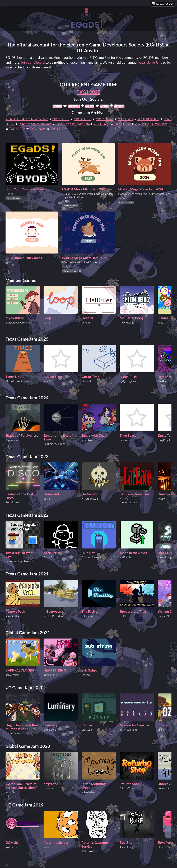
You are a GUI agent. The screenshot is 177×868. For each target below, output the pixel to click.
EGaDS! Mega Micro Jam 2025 (84, 189)
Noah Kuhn (165, 847)
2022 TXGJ (122, 124)
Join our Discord (33, 62)
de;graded (51, 784)
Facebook (74, 106)
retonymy (87, 616)
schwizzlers (12, 675)
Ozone (162, 725)
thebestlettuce (128, 502)
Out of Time (90, 377)
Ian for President (54, 616)
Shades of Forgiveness (22, 435)
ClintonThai (127, 788)
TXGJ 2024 (38, 129)
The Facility (90, 612)
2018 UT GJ (83, 119)
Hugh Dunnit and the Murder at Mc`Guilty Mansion (21, 729)
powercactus (166, 788)
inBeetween (52, 612)
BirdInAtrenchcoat (17, 381)
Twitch (104, 106)
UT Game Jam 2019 (25, 805)
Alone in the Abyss (133, 553)
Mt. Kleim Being (132, 318)
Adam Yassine (14, 733)
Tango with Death (95, 435)
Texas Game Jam (150, 62)
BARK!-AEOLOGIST (20, 670)
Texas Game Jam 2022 (27, 515)
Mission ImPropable (134, 725)
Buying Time (53, 377)
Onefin (86, 322)
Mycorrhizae (15, 318)
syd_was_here (128, 381)
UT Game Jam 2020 (25, 688)
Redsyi (162, 498)
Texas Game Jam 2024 (27, 398)
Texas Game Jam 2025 (27, 339)
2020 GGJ (125, 119)
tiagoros (48, 788)
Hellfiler (87, 318)
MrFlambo (126, 557)
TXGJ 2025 (88, 92)
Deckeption (90, 494)
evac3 (47, 381)
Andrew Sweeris (92, 557)
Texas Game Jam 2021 (27, 574)
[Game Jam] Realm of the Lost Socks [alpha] (21, 786)
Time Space (128, 435)
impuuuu (11, 792)
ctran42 (86, 381)
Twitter (90, 106)
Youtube (119, 106)
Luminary (50, 725)
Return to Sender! (56, 843)
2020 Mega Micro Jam (35, 124)
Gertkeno (163, 381)
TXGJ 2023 (17, 129)
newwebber (127, 440)
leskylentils (12, 616)
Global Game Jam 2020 (28, 746)
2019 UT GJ (105, 119)
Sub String (89, 670)
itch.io (8, 865)
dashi (47, 322)
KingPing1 (164, 440)
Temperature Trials (133, 612)
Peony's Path (15, 612)
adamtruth (88, 440)
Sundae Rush (167, 318)
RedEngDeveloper (54, 444)
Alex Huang (127, 322)
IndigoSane (50, 675)
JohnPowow (89, 851)
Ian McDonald (128, 729)
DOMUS (12, 843)
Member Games (21, 280)
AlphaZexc (12, 440)
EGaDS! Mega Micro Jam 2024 (141, 189)
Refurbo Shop (130, 784)
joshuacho (12, 847)
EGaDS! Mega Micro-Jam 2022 (84, 258)
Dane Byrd (50, 729)
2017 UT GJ (61, 119)
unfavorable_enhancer (19, 561)
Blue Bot (88, 553)
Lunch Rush (128, 377)
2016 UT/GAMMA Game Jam (27, 119)
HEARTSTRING (55, 670)
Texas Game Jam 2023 (27, 456)
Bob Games (12, 502)
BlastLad (87, 729)
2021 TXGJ (102, 124)
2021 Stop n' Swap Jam (73, 124)
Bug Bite (126, 843)
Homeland (51, 494)
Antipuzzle (51, 553)
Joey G (162, 322)
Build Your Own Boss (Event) (27, 189)
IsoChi (123, 616)
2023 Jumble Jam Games (24, 258)
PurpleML (164, 616)
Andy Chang (51, 557)
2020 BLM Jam (148, 119)
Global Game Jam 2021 (28, 633)
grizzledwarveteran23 (19, 322)
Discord (57, 106)
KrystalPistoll (90, 498)
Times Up (12, 377)
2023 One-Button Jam (151, 124)
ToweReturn (166, 843)
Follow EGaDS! (163, 4)
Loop (47, 318)
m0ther (87, 725)
